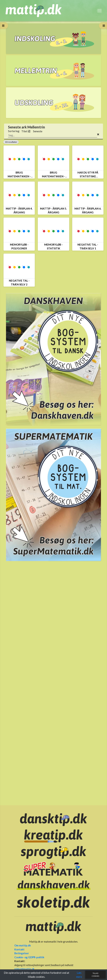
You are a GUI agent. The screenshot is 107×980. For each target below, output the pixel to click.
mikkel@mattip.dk (24, 969)
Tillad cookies (95, 975)
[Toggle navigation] (99, 11)
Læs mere (79, 975)
